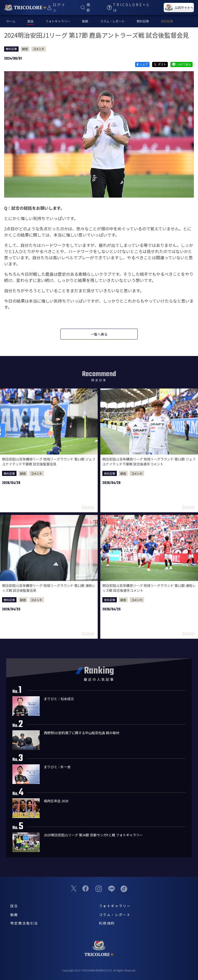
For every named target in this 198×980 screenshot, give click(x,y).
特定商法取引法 (24, 923)
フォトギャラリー (58, 21)
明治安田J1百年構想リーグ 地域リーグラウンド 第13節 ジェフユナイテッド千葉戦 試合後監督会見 (49, 462)
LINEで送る (181, 64)
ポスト (160, 64)
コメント (39, 49)
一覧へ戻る (99, 334)
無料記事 (143, 21)
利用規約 (107, 923)
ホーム (11, 21)
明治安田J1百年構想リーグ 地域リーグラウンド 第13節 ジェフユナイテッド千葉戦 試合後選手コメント (149, 462)
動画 (85, 21)
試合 (25, 49)
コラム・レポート (112, 21)
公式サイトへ (179, 7)
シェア (142, 64)
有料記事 (167, 21)
